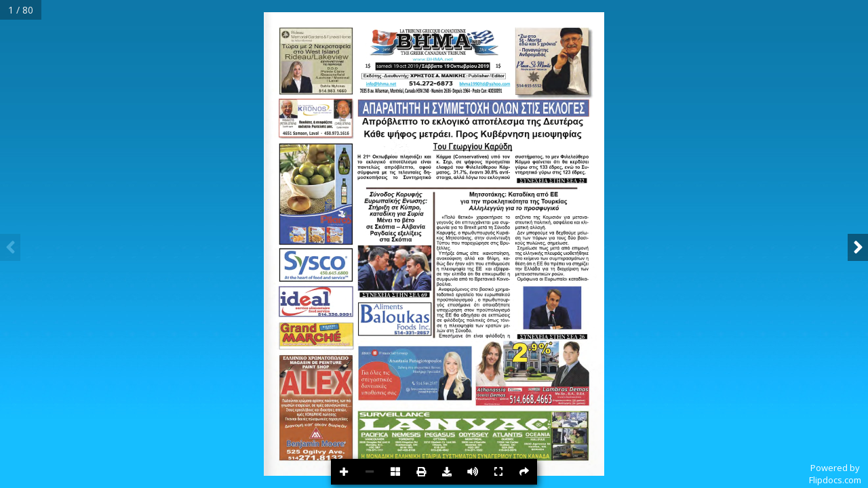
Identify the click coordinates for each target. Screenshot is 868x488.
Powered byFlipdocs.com (835, 474)
